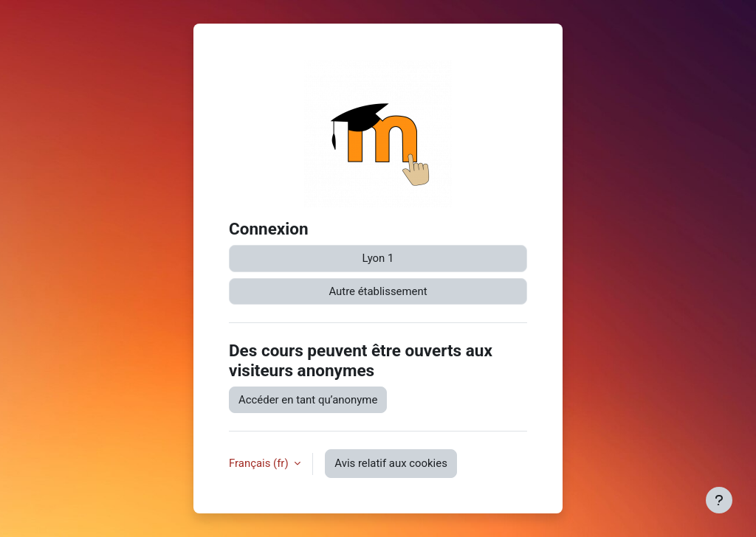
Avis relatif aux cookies (391, 463)
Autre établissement (378, 291)
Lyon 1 (378, 258)
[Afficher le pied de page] (719, 500)
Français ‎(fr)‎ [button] (260, 463)
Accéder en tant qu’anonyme (308, 400)
